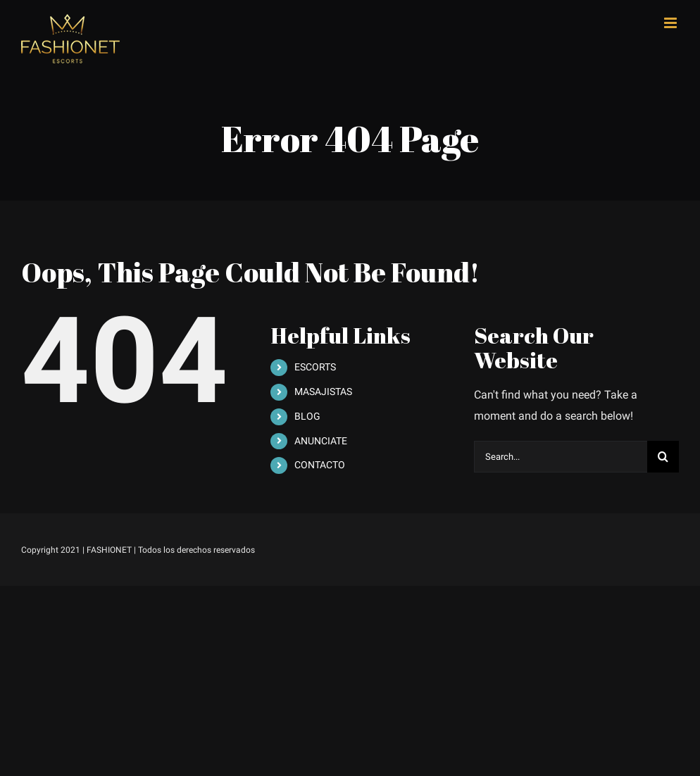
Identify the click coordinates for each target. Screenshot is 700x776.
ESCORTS (315, 367)
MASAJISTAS (323, 392)
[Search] (663, 457)
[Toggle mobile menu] (671, 23)
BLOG (307, 416)
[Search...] (561, 457)
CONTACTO (320, 465)
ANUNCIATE (321, 441)
